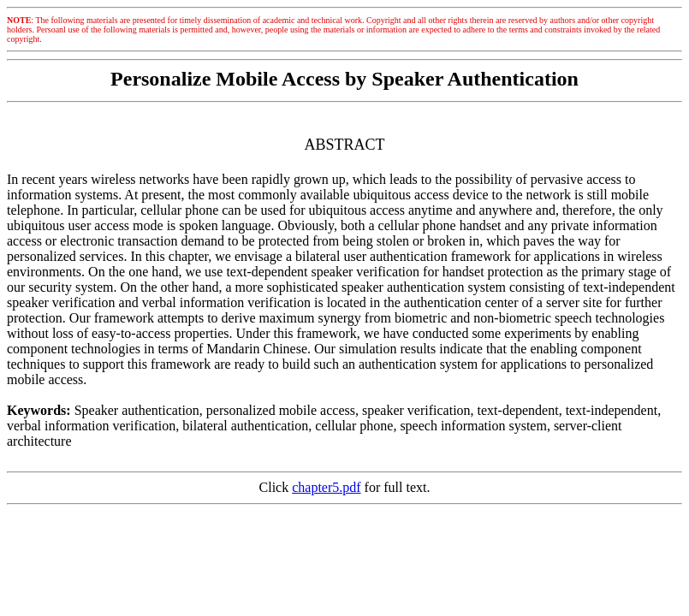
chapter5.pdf (326, 487)
